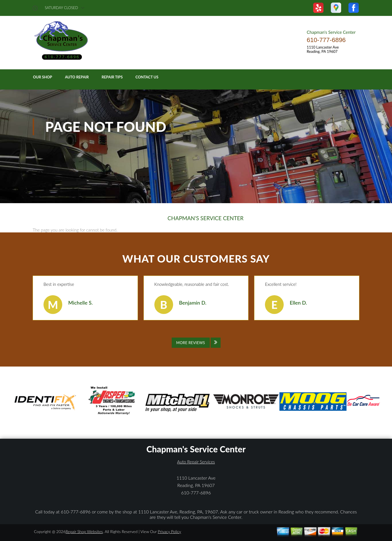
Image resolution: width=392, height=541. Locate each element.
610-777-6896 (326, 40)
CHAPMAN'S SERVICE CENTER (205, 218)
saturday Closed (62, 8)
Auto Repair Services (196, 462)
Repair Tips (112, 77)
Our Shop (42, 77)
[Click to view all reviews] (196, 343)
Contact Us (147, 77)
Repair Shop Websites (84, 531)
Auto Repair (77, 77)
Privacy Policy (169, 531)
